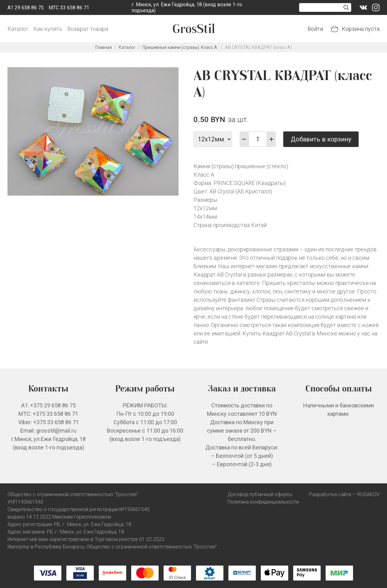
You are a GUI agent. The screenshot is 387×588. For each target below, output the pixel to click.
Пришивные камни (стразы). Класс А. (180, 47)
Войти (315, 29)
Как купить (48, 29)
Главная (104, 47)
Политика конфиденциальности (263, 502)
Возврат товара (88, 29)
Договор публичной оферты (260, 494)
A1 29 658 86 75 (26, 8)
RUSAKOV (368, 494)
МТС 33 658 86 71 (69, 8)
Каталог (18, 29)
